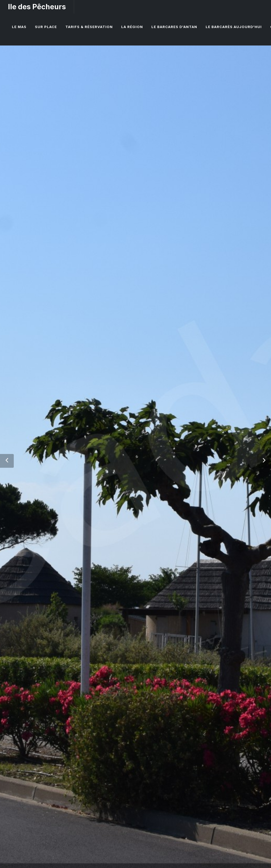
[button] (7, 461)
